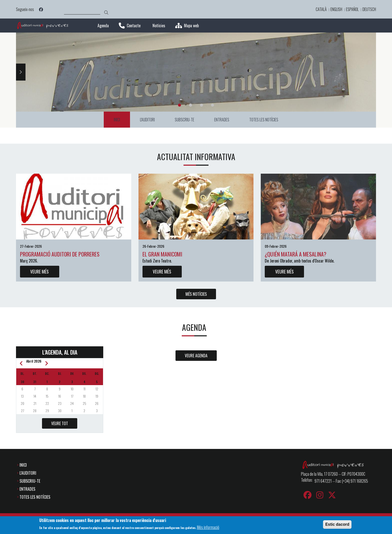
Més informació (208, 527)
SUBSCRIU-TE (30, 481)
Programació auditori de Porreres (60, 254)
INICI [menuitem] (117, 120)
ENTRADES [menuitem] (222, 120)
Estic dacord (337, 524)
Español (352, 9)
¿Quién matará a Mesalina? (295, 254)
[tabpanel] (196, 72)
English (336, 9)
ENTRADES (27, 489)
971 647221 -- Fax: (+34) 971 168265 (341, 481)
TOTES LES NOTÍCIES (35, 497)
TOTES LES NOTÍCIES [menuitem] (264, 120)
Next (21, 72)
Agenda (103, 26)
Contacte (134, 26)
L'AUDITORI (28, 473)
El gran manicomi (162, 254)
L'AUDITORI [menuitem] (147, 120)
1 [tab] (179, 105)
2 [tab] (190, 105)
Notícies (159, 26)
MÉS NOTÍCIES (196, 294)
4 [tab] (212, 105)
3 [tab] (201, 105)
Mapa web (191, 26)
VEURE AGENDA (196, 356)
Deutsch (369, 9)
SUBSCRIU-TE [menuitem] (184, 120)
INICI (23, 465)
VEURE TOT (60, 423)
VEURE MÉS (40, 272)
